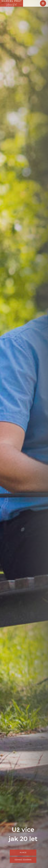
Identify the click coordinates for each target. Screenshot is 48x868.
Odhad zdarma (23, 860)
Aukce (23, 852)
